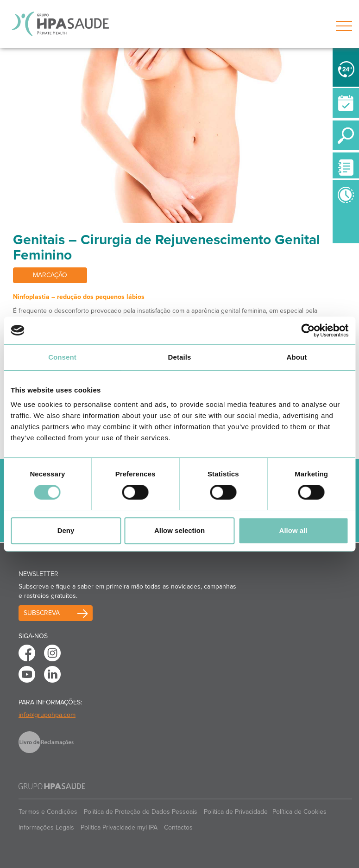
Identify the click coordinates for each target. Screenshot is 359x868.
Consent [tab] (62, 357)
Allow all (293, 530)
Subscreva (42, 613)
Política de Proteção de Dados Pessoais (141, 812)
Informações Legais (46, 827)
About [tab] (297, 357)
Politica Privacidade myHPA (119, 827)
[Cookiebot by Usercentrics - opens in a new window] (308, 330)
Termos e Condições (48, 812)
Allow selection (179, 530)
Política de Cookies (299, 812)
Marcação (50, 275)
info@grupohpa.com (47, 715)
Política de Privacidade (236, 812)
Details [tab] (180, 357)
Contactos (178, 827)
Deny (66, 530)
